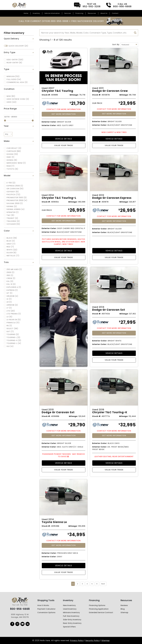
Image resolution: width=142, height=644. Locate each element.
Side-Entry (15, 60)
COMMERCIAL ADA (17, 82)
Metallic (13, 256)
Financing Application (99, 609)
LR (9, 302)
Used (11, 102)
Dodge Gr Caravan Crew (110, 91)
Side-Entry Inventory (72, 620)
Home (26, 13)
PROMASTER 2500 (17, 200)
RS (9, 326)
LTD (11, 311)
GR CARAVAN (15, 189)
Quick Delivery (18, 46)
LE (9, 299)
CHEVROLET (14, 148)
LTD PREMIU (14, 314)
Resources (92, 13)
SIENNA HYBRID (16, 209)
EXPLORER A (14, 287)
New (11, 96)
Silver (11, 253)
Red (10, 247)
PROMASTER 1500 (17, 198)
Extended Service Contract (101, 612)
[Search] (89, 33)
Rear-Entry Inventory (72, 623)
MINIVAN (13, 76)
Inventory (36, 13)
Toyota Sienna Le (54, 522)
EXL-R (11, 284)
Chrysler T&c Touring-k (110, 412)
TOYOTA (12, 169)
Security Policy (93, 640)
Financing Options (97, 605)
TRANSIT (12, 218)
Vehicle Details (64, 139)
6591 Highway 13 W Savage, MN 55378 (20, 616)
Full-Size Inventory (71, 616)
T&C (10, 215)
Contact (115, 13)
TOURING (13, 334)
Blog (123, 609)
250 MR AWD (14, 269)
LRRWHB (12, 305)
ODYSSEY (13, 192)
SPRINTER (13, 212)
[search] (135, 33)
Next (103, 584)
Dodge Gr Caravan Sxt (109, 310)
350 (10, 275)
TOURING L (13, 337)
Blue (11, 241)
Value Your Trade (64, 145)
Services (68, 13)
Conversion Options (46, 612)
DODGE (12, 154)
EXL (10, 281)
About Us (104, 13)
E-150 (11, 183)
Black (12, 238)
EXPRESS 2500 (15, 186)
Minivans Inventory (71, 612)
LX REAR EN (14, 320)
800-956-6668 (20, 609)
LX (9, 317)
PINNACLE (13, 323)
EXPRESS (12, 290)
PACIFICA (13, 195)
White (12, 250)
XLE (10, 346)
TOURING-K (14, 340)
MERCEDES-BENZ (16, 163)
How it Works (43, 605)
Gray (11, 244)
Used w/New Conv (18, 99)
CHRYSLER (14, 151)
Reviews (124, 605)
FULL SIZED (14, 79)
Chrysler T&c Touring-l (59, 198)
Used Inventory (70, 609)
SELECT (12, 329)
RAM (10, 166)
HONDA (12, 160)
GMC (10, 157)
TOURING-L (14, 343)
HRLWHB (12, 296)
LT (9, 308)
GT (9, 293)
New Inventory (69, 605)
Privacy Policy (77, 640)
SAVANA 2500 (15, 203)
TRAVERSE (13, 221)
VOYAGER (13, 224)
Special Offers (69, 627)
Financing (79, 13)
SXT (10, 332)
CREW (11, 278)
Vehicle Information (52, 13)
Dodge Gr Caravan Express (112, 198)
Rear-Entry (14, 63)
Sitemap (124, 612)
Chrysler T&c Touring (57, 91)
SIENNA (12, 206)
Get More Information (64, 114)
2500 (10, 272)
